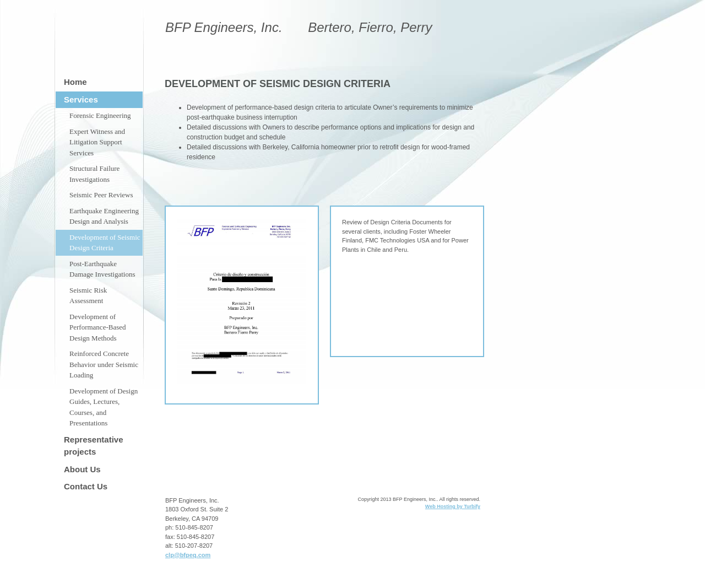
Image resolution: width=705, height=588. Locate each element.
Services (81, 99)
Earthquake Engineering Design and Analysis (104, 216)
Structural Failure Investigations (94, 174)
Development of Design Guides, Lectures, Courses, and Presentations (104, 407)
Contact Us (86, 486)
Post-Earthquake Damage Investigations (102, 269)
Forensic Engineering (100, 115)
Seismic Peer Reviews (101, 195)
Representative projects (94, 446)
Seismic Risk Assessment (88, 296)
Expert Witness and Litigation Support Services (97, 142)
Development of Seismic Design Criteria (105, 243)
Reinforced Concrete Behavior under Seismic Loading (104, 364)
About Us (82, 469)
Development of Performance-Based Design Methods (98, 327)
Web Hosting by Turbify (453, 506)
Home (75, 82)
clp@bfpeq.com (188, 555)
